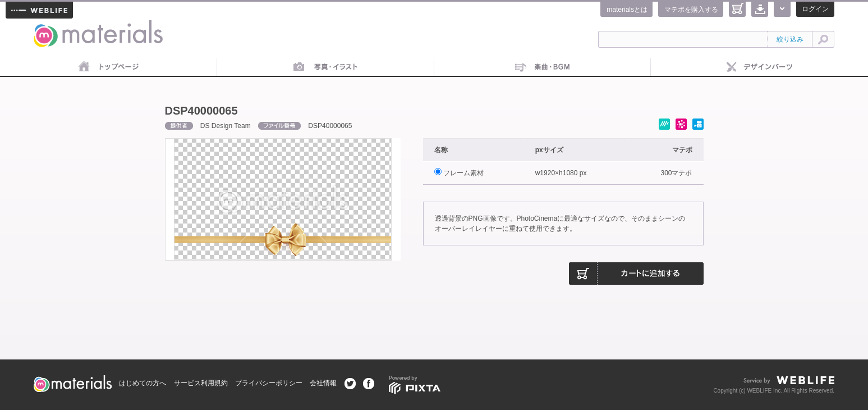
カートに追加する (636, 274)
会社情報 (323, 383)
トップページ (109, 67)
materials (46, 27)
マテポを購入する (691, 10)
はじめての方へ (143, 383)
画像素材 (326, 67)
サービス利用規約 (201, 383)
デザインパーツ (759, 67)
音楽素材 (543, 67)
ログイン (815, 9)
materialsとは (627, 10)
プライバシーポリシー (269, 383)
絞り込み (790, 39)
